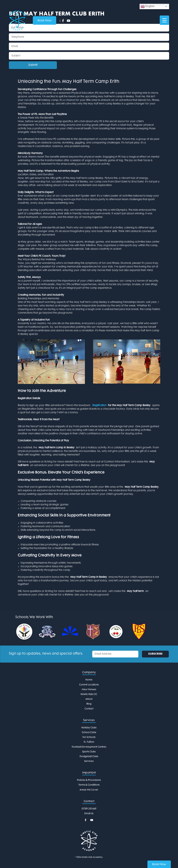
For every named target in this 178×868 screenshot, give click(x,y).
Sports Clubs (89, 752)
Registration (99, 405)
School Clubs (89, 733)
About (89, 699)
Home (89, 680)
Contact (89, 709)
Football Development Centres (89, 747)
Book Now (159, 865)
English (148, 6)
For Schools (89, 737)
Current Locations (89, 685)
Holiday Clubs (89, 728)
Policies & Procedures (89, 780)
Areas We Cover (89, 790)
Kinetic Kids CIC (89, 694)
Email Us (89, 814)
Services (89, 761)
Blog (89, 704)
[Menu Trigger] (164, 20)
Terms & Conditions (89, 785)
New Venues (89, 690)
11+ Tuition (89, 742)
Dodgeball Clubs (89, 757)
